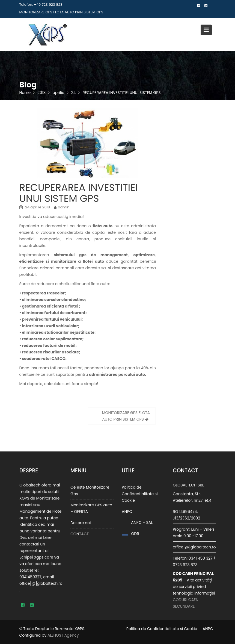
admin (64, 207)
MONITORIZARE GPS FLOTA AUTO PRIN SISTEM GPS (61, 12)
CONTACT (80, 533)
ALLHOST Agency (63, 635)
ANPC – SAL (142, 522)
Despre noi (81, 522)
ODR (135, 533)
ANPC (127, 512)
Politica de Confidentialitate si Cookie (140, 494)
